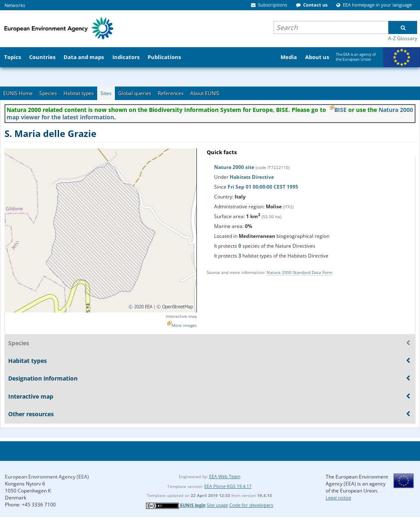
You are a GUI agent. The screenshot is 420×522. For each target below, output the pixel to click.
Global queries (135, 93)
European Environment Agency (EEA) (47, 477)
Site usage (217, 505)
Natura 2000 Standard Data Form (299, 272)
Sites (106, 93)
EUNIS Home (18, 93)
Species (48, 93)
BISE (340, 110)
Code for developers (251, 505)
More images (184, 325)
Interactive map (181, 316)
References (171, 93)
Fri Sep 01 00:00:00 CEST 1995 (263, 187)
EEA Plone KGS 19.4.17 (228, 486)
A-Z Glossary (403, 38)
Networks (15, 5)
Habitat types (79, 93)
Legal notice (338, 498)
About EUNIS (205, 93)
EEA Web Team (225, 476)
